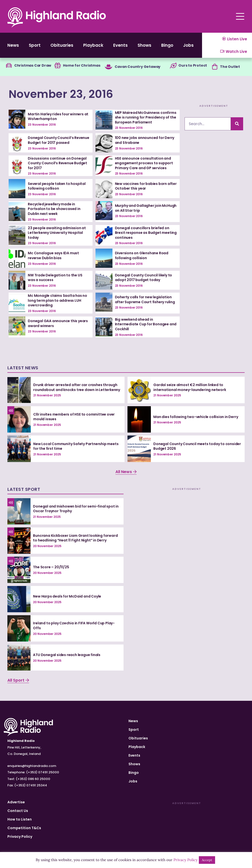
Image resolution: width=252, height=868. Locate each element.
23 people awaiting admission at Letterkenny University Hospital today (57, 233)
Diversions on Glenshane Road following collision (142, 255)
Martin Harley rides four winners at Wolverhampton (58, 117)
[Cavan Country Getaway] (109, 67)
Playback (93, 45)
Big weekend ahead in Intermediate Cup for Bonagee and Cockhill (146, 324)
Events (120, 45)
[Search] (237, 124)
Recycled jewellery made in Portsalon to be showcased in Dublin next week (54, 209)
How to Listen (20, 819)
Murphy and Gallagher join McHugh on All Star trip (146, 208)
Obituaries (62, 45)
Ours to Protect (193, 65)
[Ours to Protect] (173, 66)
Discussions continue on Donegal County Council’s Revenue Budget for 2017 (57, 163)
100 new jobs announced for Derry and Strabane (145, 140)
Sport (35, 45)
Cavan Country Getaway (138, 67)
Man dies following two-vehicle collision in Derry (196, 417)
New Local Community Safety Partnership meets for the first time (76, 446)
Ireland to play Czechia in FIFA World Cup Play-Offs (74, 626)
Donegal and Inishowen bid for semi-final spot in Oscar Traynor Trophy (76, 509)
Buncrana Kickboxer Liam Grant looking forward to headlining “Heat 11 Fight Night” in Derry (75, 538)
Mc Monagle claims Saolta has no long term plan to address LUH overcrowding (57, 300)
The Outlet (230, 67)
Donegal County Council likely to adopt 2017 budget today (144, 278)
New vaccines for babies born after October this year (146, 186)
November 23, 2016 (61, 94)
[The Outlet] (215, 67)
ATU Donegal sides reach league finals (67, 655)
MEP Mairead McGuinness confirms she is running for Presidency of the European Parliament (146, 117)
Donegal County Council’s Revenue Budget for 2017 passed (59, 140)
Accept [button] (207, 860)
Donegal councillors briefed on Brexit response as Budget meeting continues (146, 233)
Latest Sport (24, 489)
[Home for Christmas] (58, 66)
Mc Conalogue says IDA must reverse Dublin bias (53, 255)
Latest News (23, 368)
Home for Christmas (82, 65)
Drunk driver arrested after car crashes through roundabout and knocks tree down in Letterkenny (77, 387)
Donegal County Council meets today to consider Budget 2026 (197, 446)
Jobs (188, 45)
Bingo (167, 45)
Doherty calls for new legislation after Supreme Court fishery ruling (145, 299)
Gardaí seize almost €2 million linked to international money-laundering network (190, 387)
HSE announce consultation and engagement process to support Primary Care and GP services (144, 163)
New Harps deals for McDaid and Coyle (67, 596)
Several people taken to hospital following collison (57, 186)
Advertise (16, 802)
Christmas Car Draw (33, 65)
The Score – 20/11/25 (51, 567)
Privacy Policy (20, 837)
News (13, 45)
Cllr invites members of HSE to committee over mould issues (74, 417)
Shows (144, 45)
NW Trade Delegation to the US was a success (55, 278)
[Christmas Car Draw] (9, 66)
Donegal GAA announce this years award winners (58, 323)
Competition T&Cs (24, 828)
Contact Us (18, 811)
